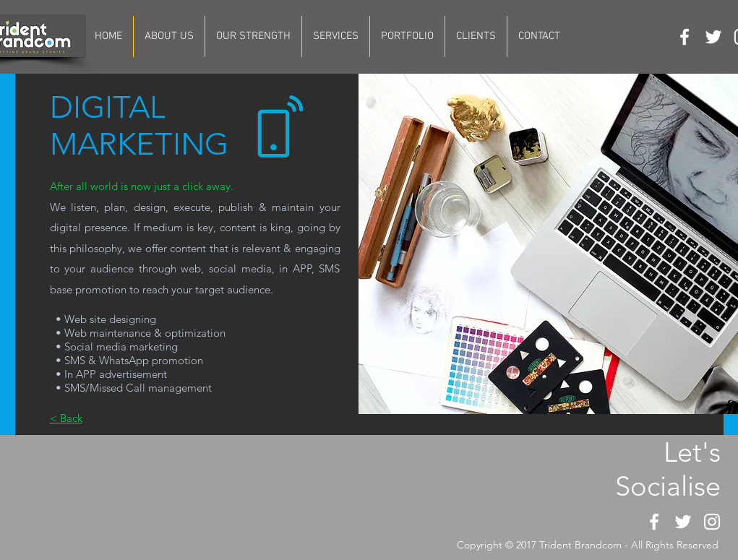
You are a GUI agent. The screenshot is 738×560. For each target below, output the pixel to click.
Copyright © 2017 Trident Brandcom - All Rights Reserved (588, 545)
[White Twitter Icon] (713, 37)
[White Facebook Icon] (685, 37)
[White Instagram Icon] (712, 522)
